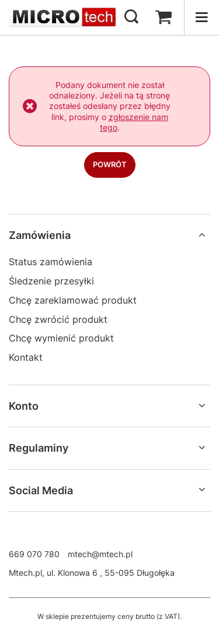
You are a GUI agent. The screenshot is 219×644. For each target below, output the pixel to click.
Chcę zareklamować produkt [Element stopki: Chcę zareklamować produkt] (73, 300)
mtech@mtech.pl (100, 554)
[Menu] (201, 17)
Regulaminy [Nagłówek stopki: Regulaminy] (39, 448)
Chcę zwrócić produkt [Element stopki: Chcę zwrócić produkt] (58, 319)
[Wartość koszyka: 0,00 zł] (164, 17)
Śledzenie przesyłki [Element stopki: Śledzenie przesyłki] (51, 281)
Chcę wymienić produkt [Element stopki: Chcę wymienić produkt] (61, 338)
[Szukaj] (131, 17)
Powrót (110, 164)
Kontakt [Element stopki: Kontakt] (26, 357)
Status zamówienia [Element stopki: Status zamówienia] (51, 262)
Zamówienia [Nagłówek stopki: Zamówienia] (40, 235)
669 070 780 (34, 554)
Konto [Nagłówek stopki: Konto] (24, 406)
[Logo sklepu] (63, 18)
